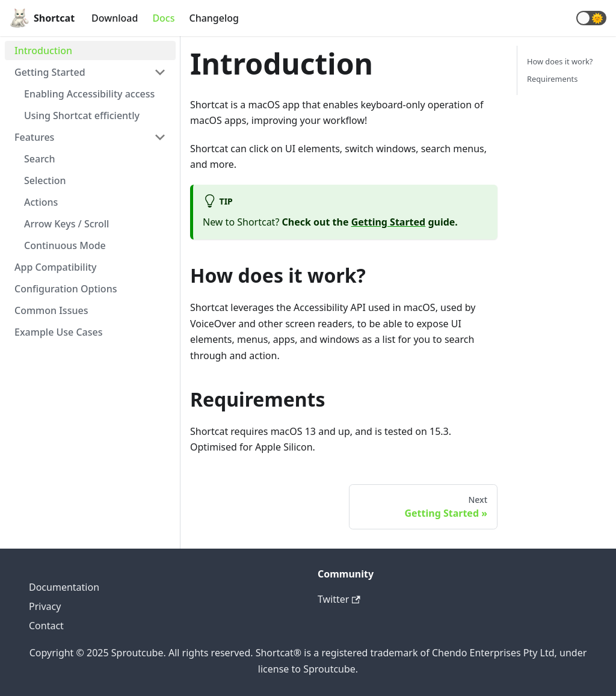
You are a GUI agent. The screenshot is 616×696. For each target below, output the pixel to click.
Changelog (214, 18)
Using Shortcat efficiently (82, 115)
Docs (163, 18)
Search (39, 159)
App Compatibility (56, 267)
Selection (45, 180)
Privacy (45, 606)
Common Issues (51, 310)
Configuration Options (66, 289)
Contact (46, 626)
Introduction (43, 51)
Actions (41, 202)
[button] (591, 18)
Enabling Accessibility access (89, 94)
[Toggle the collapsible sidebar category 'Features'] (160, 137)
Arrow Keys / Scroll (66, 224)
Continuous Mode (65, 245)
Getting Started (50, 72)
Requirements (552, 79)
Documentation (64, 587)
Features (34, 137)
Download (115, 18)
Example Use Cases (58, 332)
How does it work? (560, 61)
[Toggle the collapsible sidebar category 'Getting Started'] (160, 72)
